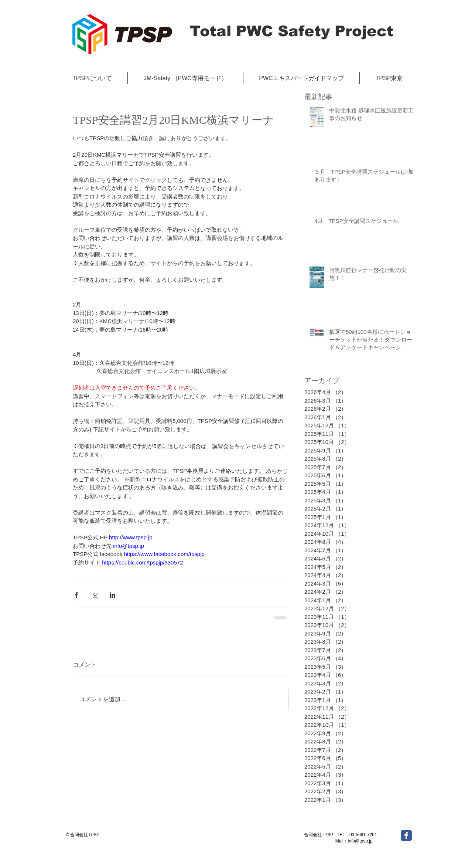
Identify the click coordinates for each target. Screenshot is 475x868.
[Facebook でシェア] (76, 595)
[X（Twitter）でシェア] (94, 595)
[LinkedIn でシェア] (112, 595)
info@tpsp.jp (360, 841)
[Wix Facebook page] (406, 835)
